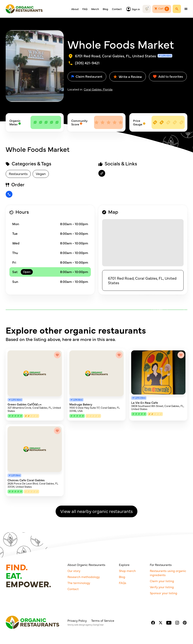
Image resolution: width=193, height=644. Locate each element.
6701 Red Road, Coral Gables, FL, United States (142, 280)
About (75, 9)
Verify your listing (162, 587)
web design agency (83, 625)
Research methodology (84, 577)
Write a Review (128, 76)
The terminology (79, 583)
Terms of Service (103, 620)
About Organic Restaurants (86, 565)
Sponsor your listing (164, 593)
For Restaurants (161, 565)
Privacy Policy (77, 620)
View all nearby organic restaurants (96, 511)
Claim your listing (162, 581)
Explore (124, 565)
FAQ (85, 9)
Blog (105, 9)
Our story (74, 571)
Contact (117, 9)
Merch (95, 9)
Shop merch (127, 571)
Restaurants (18, 174)
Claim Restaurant (87, 76)
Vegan (41, 174)
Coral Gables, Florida (98, 89)
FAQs (123, 583)
